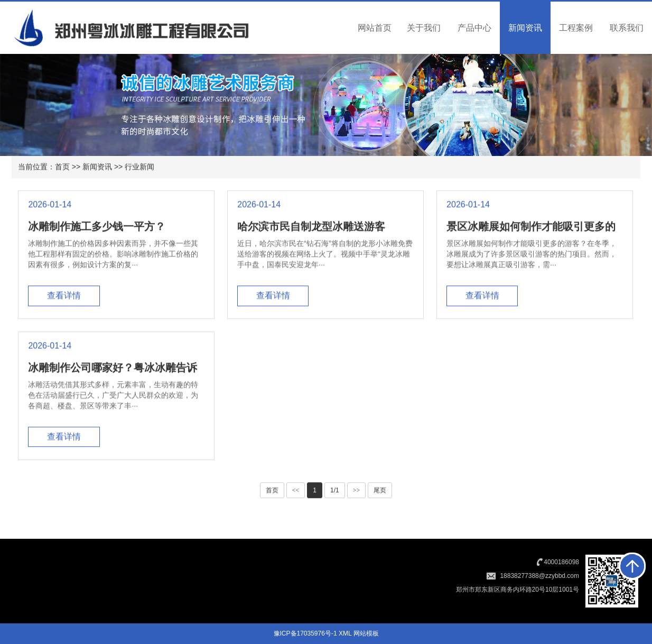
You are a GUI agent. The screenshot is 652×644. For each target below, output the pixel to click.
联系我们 (627, 28)
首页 (62, 168)
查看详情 (64, 297)
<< (296, 492)
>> (357, 492)
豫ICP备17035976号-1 (305, 633)
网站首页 (375, 28)
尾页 (380, 492)
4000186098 (561, 562)
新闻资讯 (525, 28)
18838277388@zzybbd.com (539, 576)
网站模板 (366, 633)
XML (345, 633)
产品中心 (474, 28)
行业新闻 (139, 168)
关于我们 (424, 28)
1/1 (335, 492)
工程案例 (576, 28)
